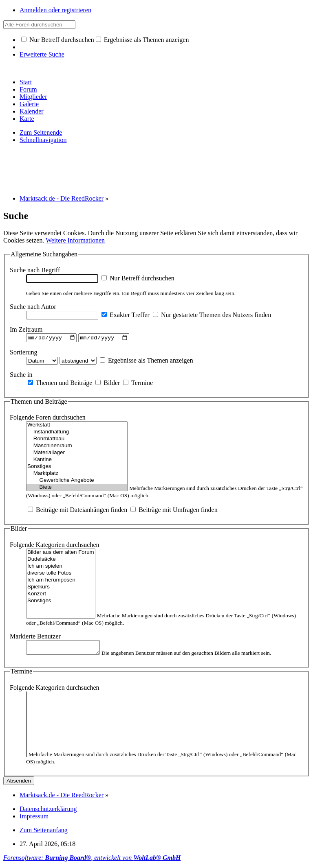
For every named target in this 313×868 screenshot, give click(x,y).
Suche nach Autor (33, 307)
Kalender (32, 111)
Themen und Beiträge (60, 384)
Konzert (61, 595)
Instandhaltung (77, 433)
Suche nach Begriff (35, 270)
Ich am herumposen (61, 581)
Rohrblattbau (77, 440)
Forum (28, 89)
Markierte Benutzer (35, 637)
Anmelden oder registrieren (55, 10)
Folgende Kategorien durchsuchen (54, 546)
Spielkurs (61, 588)
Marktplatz (77, 475)
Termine (138, 384)
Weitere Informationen (75, 240)
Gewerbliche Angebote (77, 482)
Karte (27, 119)
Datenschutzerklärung (48, 812)
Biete (77, 489)
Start (26, 82)
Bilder (108, 384)
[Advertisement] (152, 168)
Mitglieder (33, 97)
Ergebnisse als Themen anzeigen (142, 40)
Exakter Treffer (126, 315)
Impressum (34, 819)
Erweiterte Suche (42, 54)
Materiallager (77, 454)
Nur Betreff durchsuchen (58, 40)
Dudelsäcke (61, 561)
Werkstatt (77, 426)
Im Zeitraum (26, 329)
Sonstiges (77, 468)
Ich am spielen (61, 567)
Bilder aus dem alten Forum (61, 554)
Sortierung (24, 353)
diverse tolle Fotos (61, 574)
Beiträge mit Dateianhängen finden (77, 511)
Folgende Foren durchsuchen (48, 419)
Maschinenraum (77, 447)
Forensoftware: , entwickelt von (92, 861)
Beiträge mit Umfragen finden (174, 511)
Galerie (29, 104)
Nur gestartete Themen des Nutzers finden (212, 315)
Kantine (77, 461)
